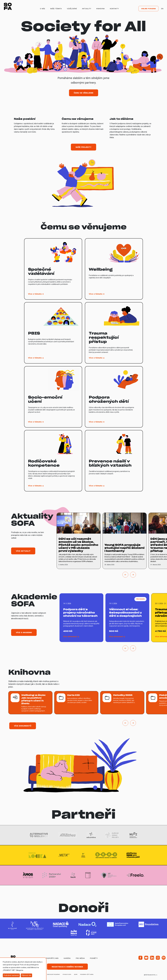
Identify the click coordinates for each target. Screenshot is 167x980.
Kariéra (67, 958)
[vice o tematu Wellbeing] (114, 269)
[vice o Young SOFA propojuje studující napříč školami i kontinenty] (125, 541)
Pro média (80, 958)
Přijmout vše (26, 975)
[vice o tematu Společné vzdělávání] (53, 269)
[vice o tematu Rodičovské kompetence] (53, 461)
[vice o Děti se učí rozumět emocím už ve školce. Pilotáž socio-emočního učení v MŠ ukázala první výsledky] (79, 541)
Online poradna (148, 9)
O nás (43, 9)
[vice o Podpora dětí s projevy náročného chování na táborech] (81, 618)
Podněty (94, 958)
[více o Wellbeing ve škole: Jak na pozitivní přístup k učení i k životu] (30, 703)
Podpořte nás (52, 958)
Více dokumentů (23, 726)
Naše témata (56, 9)
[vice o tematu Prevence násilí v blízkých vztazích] (114, 461)
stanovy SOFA (67, 974)
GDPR (76, 974)
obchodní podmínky (53, 974)
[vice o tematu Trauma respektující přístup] (114, 333)
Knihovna (100, 9)
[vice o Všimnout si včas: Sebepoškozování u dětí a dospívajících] (127, 618)
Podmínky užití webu (87, 974)
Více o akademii (24, 632)
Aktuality (87, 9)
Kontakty (114, 9)
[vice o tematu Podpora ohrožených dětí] (114, 397)
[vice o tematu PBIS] (53, 333)
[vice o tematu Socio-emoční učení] (53, 397)
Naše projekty (83, 147)
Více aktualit (23, 551)
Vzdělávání (72, 9)
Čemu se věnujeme (84, 93)
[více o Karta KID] (76, 703)
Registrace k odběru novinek (67, 967)
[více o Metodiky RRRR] (122, 703)
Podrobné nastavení (11, 975)
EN (162, 9)
